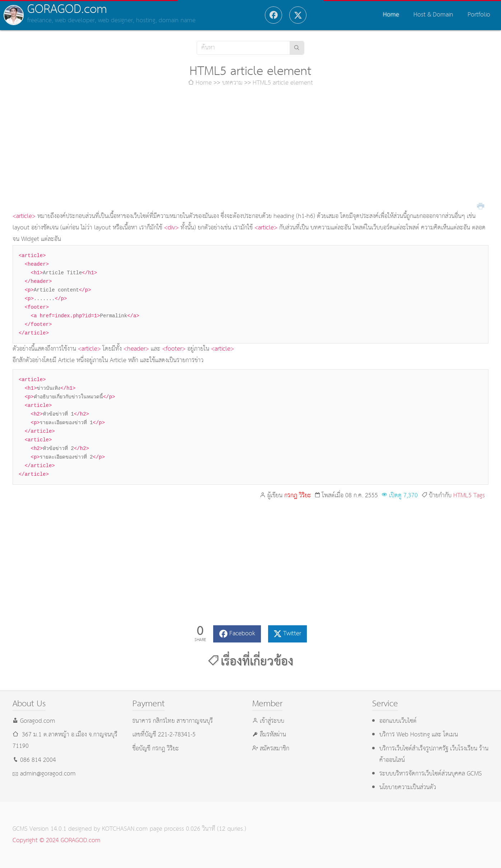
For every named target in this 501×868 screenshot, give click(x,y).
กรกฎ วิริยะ (298, 496)
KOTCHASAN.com (125, 829)
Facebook (242, 634)
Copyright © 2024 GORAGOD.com (57, 841)
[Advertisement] (250, 150)
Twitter (292, 634)
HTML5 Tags (469, 496)
